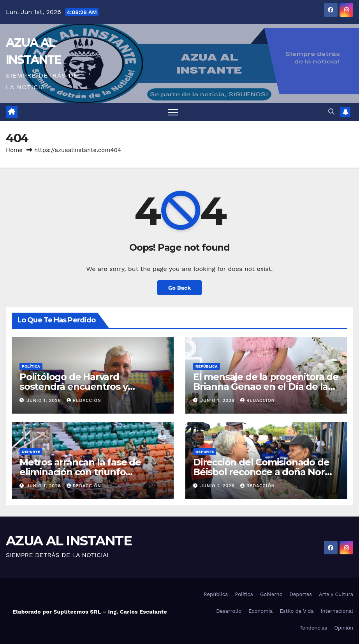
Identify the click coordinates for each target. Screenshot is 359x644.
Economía (260, 611)
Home (14, 150)
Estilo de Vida (297, 611)
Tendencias (314, 628)
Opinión (344, 628)
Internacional (337, 611)
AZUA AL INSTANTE (69, 541)
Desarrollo (229, 611)
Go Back (179, 288)
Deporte (31, 452)
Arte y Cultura (336, 594)
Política (31, 366)
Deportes (301, 594)
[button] (331, 112)
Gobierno (271, 594)
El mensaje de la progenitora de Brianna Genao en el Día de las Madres (266, 387)
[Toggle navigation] (173, 112)
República (207, 366)
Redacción (84, 401)
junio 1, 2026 (45, 401)
